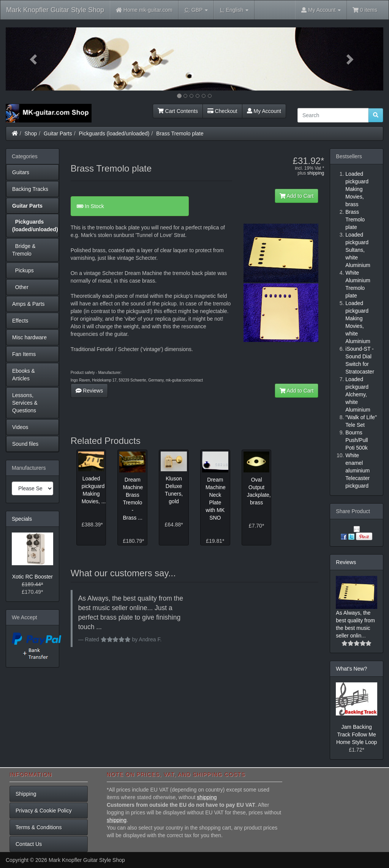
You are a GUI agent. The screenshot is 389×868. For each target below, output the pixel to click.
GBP (196, 10)
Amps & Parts (28, 304)
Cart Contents (178, 111)
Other (20, 287)
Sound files (25, 444)
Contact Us (29, 844)
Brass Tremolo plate (180, 134)
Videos (20, 427)
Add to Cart (297, 196)
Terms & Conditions (39, 827)
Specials (22, 519)
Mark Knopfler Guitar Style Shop (55, 10)
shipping (316, 173)
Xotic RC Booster (32, 577)
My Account (264, 111)
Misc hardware (29, 337)
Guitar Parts (58, 134)
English (234, 10)
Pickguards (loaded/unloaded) (114, 134)
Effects (20, 321)
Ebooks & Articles (24, 375)
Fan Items (24, 354)
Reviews (89, 391)
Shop (31, 134)
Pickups (23, 270)
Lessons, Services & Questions (25, 403)
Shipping (26, 794)
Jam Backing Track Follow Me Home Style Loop (357, 734)
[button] (34, 59)
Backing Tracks (30, 189)
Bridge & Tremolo (24, 250)
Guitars (21, 172)
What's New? (351, 669)
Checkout (222, 111)
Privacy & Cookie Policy (44, 811)
